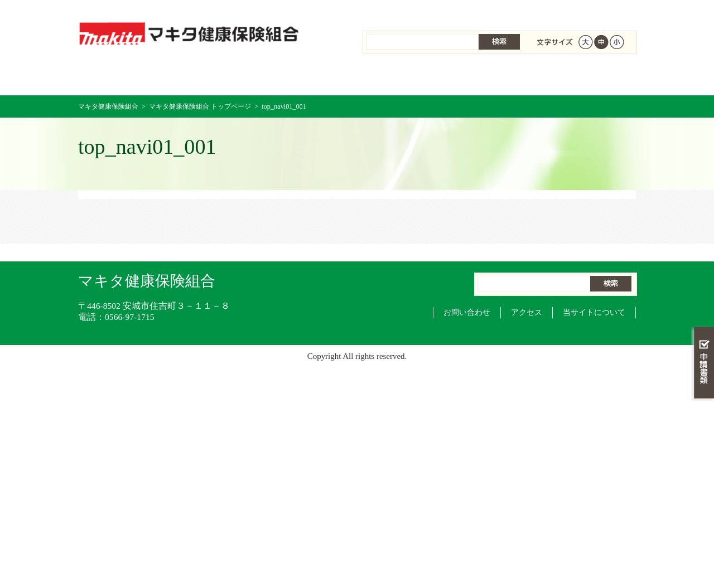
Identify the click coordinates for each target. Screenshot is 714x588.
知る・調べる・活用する (703, 260)
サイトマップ (555, 11)
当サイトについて (594, 312)
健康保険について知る (218, 78)
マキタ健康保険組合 (108, 106)
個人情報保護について (470, 11)
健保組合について (589, 78)
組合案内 (392, 11)
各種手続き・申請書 (496, 78)
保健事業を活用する (404, 78)
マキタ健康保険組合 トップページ (125, 78)
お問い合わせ (467, 312)
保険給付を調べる (311, 78)
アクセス (527, 312)
